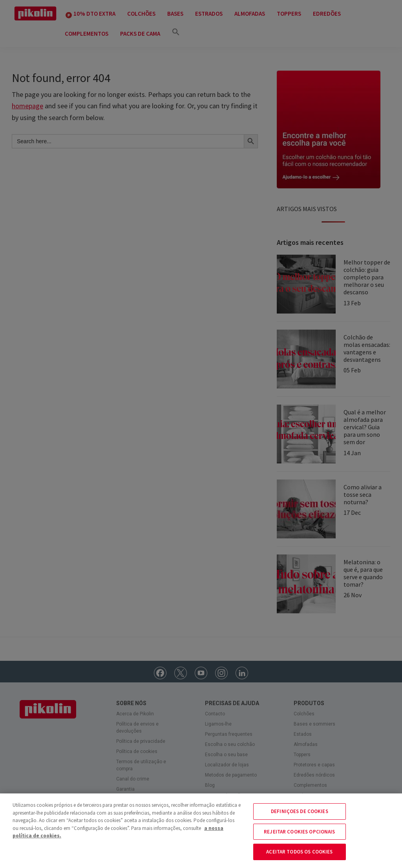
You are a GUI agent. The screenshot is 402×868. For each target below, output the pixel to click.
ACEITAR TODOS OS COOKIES (299, 852)
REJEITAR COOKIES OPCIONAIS (299, 832)
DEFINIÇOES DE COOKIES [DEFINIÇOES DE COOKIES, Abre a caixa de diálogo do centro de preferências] (300, 811)
